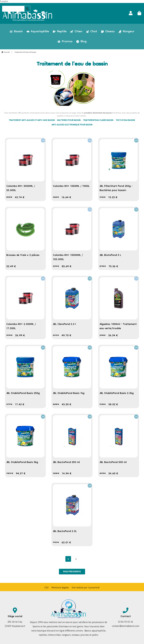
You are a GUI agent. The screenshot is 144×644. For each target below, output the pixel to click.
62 (56, 336)
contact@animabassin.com (126, 626)
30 (103, 474)
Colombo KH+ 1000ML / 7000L (71, 186)
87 (103, 266)
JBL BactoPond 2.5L (65, 531)
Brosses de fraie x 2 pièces (23, 255)
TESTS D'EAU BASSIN (125, 120)
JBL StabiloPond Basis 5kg (22, 462)
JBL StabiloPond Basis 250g (23, 393)
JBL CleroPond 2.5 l (64, 324)
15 (113, 198)
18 (56, 197)
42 (20, 198)
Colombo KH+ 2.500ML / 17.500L (21, 326)
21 (9, 405)
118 (10, 474)
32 (11, 267)
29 (9, 336)
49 (66, 336)
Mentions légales (60, 588)
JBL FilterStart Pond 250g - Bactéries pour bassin (116, 188)
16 (66, 198)
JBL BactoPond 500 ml (113, 462)
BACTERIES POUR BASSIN (69, 120)
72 (103, 405)
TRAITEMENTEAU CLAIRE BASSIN (98, 120)
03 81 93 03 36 (126, 622)
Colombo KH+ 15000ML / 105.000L (68, 257)
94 (21, 474)
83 (67, 267)
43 (67, 405)
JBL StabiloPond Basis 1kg (69, 393)
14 (67, 474)
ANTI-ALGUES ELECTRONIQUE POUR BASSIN (72, 125)
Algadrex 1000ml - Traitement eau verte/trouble (118, 326)
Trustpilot (4, 1)
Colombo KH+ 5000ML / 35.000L (21, 188)
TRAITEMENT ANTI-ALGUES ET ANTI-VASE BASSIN (32, 120)
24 (113, 474)
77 (56, 543)
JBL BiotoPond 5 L (110, 255)
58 (113, 405)
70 (113, 267)
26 (20, 336)
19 (103, 197)
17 (20, 405)
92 (56, 266)
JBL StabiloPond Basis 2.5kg (117, 393)
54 (56, 405)
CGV (47, 588)
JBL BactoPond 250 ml (66, 462)
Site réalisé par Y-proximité (86, 588)
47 (9, 197)
